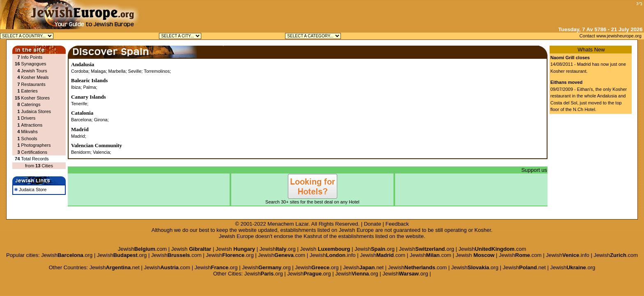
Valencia (101, 152)
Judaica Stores (36, 111)
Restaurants (33, 84)
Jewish (191, 249)
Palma (89, 87)
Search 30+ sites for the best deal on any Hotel (312, 199)
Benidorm (81, 152)
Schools (29, 139)
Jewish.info (333, 255)
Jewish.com (142, 249)
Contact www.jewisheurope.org (611, 36)
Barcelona (81, 120)
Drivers (28, 118)
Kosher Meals (35, 77)
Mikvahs (29, 132)
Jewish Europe (356, 230)
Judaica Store (30, 190)
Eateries (29, 91)
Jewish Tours (34, 71)
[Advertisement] (538, 12)
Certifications (34, 152)
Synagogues (33, 64)
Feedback (397, 224)
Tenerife (79, 104)
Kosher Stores (35, 98)
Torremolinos (157, 71)
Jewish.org (278, 249)
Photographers (36, 145)
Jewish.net (115, 267)
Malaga (98, 71)
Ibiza (76, 87)
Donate (373, 224)
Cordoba (80, 71)
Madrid (78, 136)
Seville (135, 71)
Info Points (32, 57)
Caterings (31, 104)
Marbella (117, 71)
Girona (101, 120)
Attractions (32, 125)
